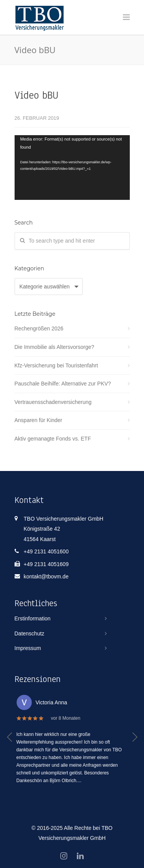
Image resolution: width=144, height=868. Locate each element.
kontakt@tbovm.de (46, 576)
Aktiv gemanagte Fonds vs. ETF (53, 439)
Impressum (28, 648)
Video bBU (36, 95)
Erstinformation (33, 618)
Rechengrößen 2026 (39, 328)
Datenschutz (30, 633)
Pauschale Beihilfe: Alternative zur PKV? (63, 384)
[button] (10, 737)
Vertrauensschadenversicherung (53, 402)
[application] (72, 168)
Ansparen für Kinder (39, 420)
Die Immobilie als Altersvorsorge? (55, 347)
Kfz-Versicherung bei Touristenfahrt (56, 365)
